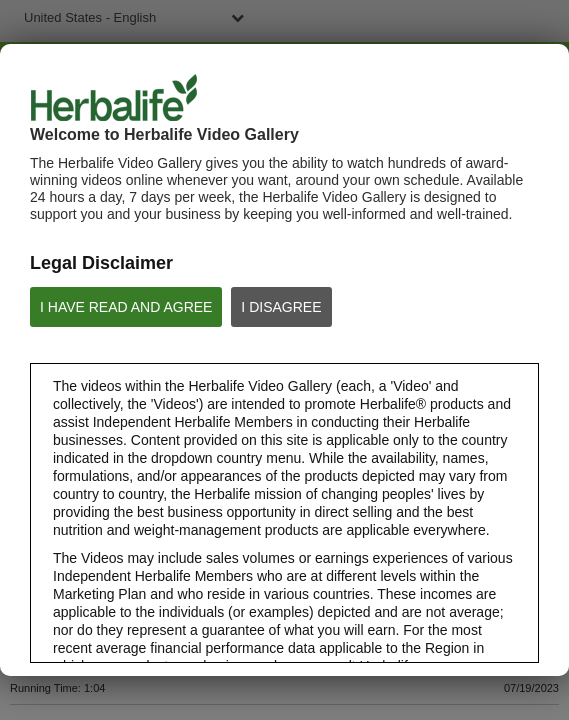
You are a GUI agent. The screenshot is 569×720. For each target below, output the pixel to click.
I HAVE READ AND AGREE (126, 307)
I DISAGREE (281, 307)
